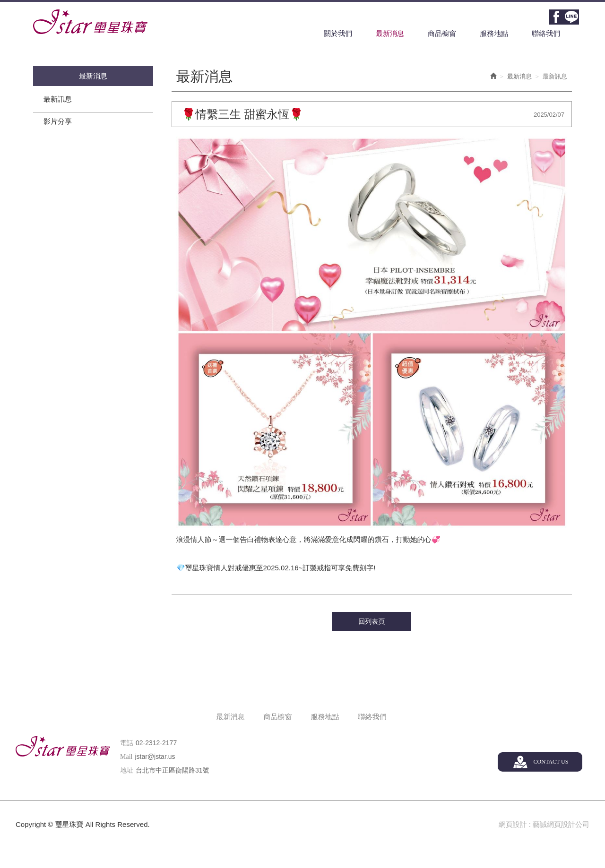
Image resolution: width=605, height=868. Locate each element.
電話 (127, 743)
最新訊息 (58, 100)
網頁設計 (512, 825)
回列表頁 (372, 622)
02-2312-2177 (156, 743)
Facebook (556, 17)
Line (571, 17)
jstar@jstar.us (155, 757)
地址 (127, 771)
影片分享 (58, 122)
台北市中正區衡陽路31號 (173, 771)
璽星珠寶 (90, 22)
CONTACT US (551, 762)
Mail (126, 757)
